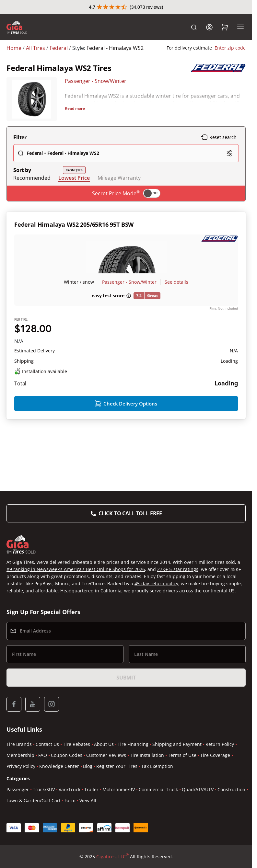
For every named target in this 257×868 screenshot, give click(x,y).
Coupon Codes (67, 755)
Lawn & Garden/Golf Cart (34, 800)
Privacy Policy (21, 766)
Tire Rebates (76, 744)
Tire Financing (133, 744)
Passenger (18, 789)
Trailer (91, 789)
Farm (70, 800)
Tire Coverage (215, 755)
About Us (104, 744)
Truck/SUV (44, 789)
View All (88, 800)
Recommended (32, 178)
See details (176, 282)
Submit (126, 678)
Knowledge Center (59, 766)
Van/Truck (70, 789)
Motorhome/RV (119, 789)
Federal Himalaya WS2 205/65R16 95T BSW (74, 224)
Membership (20, 755)
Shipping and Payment (177, 744)
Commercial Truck (158, 789)
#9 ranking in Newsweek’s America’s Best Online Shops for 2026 (76, 569)
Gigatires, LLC (112, 857)
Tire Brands (19, 744)
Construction (231, 789)
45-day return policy (156, 583)
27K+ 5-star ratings (178, 569)
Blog (88, 766)
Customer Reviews (106, 755)
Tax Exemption (157, 766)
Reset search (219, 137)
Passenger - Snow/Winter (96, 81)
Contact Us (47, 744)
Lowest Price (74, 178)
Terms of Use (182, 755)
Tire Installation (147, 755)
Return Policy (220, 744)
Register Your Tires (117, 766)
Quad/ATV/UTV (198, 789)
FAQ (43, 755)
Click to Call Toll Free (130, 513)
